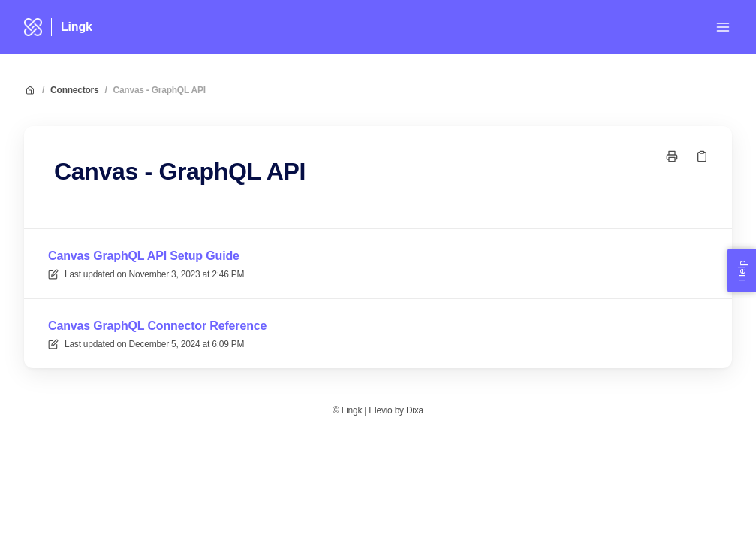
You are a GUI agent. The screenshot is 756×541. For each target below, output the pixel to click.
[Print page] (672, 156)
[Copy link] (702, 156)
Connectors (74, 90)
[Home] (33, 27)
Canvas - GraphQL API (160, 90)
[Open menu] (723, 27)
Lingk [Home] (77, 27)
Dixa (415, 410)
